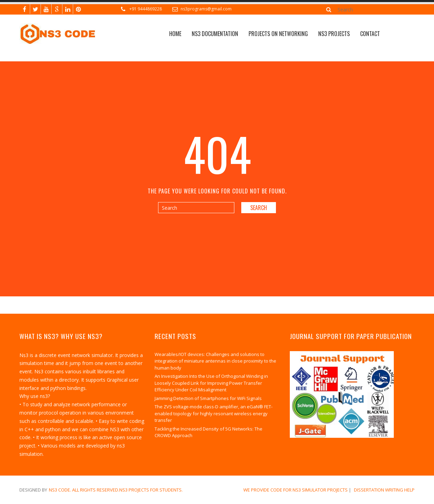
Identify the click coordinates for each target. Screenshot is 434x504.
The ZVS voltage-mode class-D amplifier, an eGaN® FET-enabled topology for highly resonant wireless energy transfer (214, 413)
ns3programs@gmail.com (206, 9)
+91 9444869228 (146, 9)
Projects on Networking (278, 34)
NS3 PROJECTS (334, 34)
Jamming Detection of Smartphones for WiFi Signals (208, 398)
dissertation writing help (384, 490)
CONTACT (370, 34)
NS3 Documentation (215, 34)
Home (175, 34)
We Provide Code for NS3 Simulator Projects (296, 490)
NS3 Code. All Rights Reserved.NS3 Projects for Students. (116, 490)
